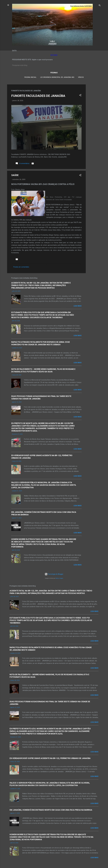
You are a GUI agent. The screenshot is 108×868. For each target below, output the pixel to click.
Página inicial (30, 77)
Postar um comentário (21, 267)
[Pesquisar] (100, 6)
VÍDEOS (81, 77)
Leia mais (78, 306)
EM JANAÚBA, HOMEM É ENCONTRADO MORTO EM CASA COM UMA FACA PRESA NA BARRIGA (51, 810)
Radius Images (59, 578)
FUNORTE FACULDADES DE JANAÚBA (38, 96)
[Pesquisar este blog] (54, 65)
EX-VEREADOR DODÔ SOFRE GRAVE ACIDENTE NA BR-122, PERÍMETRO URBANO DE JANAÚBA (50, 758)
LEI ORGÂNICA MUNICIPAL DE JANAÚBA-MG (57, 77)
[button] (80, 96)
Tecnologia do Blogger (54, 574)
